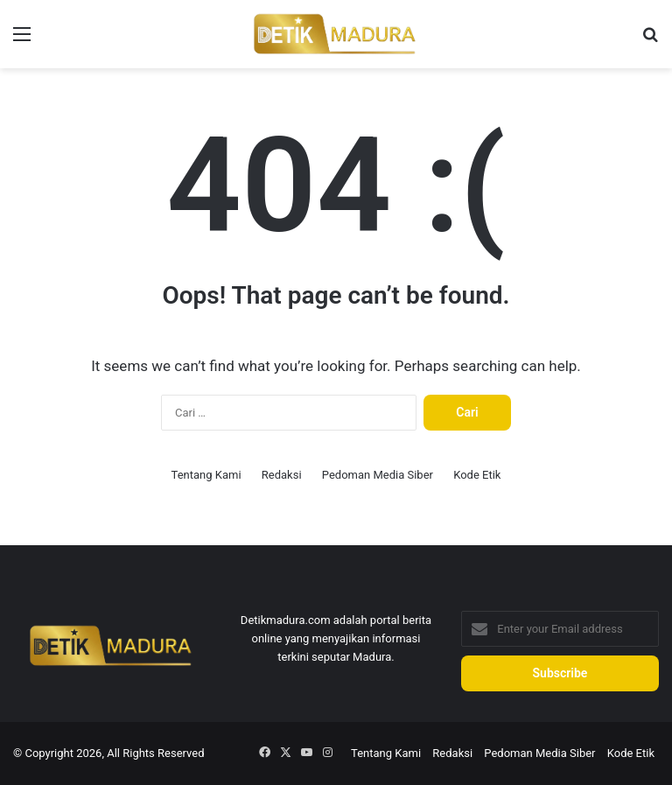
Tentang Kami (206, 475)
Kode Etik (477, 475)
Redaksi (282, 475)
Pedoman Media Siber (378, 475)
